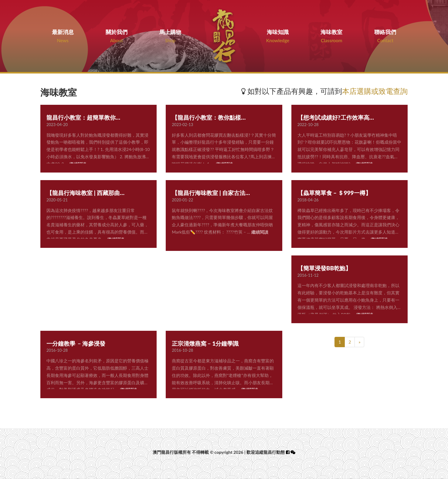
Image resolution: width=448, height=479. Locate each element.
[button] (293, 452)
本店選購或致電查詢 (375, 91)
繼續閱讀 (260, 232)
